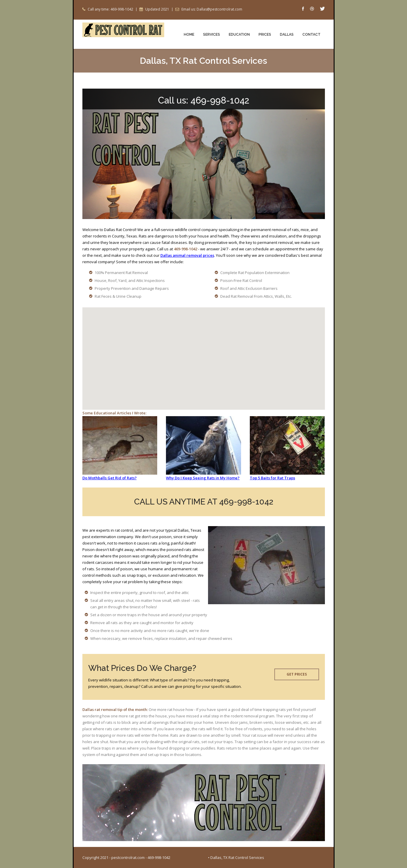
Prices (265, 35)
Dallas (287, 35)
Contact (311, 35)
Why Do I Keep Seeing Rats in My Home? (203, 478)
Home (189, 35)
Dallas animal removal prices (187, 255)
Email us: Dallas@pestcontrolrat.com (212, 9)
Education (239, 35)
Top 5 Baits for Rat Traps (272, 478)
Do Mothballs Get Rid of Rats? (110, 478)
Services (212, 35)
